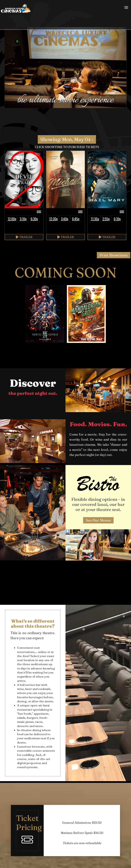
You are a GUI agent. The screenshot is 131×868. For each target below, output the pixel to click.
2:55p (106, 219)
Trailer (24, 237)
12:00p (12, 219)
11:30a (95, 219)
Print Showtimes (114, 255)
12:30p (53, 219)
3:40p (65, 219)
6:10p (117, 219)
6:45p (76, 219)
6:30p (34, 219)
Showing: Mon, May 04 (67, 139)
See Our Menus (98, 520)
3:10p (23, 219)
